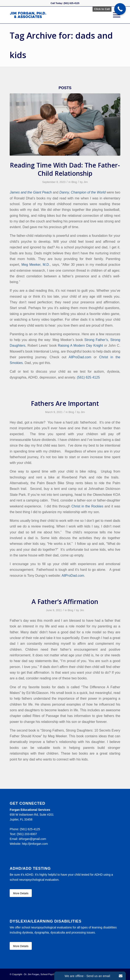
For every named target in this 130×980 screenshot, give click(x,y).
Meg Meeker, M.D (35, 264)
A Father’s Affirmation (65, 602)
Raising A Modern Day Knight (80, 345)
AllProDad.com (80, 357)
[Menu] (115, 15)
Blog (74, 182)
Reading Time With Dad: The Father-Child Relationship (65, 169)
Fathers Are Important (65, 403)
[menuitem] (115, 15)
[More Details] (21, 893)
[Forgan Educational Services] (54, 15)
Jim (86, 182)
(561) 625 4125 (88, 377)
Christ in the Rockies (87, 506)
